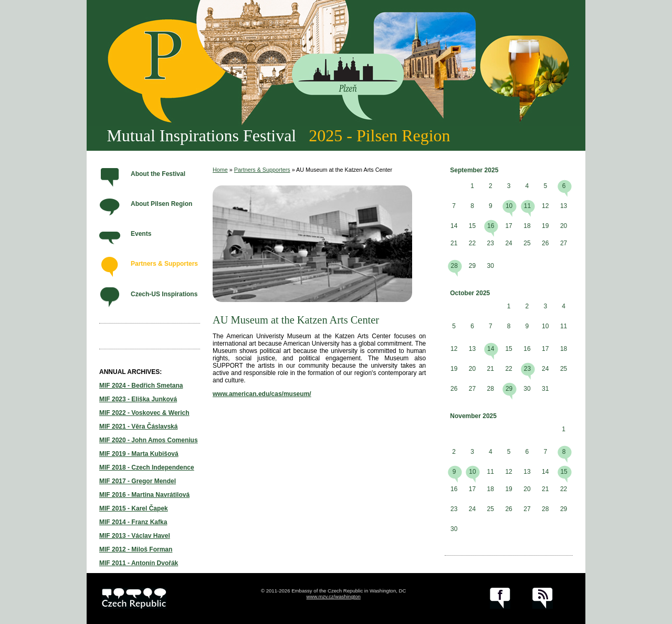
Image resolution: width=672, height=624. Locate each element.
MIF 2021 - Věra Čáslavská (138, 427)
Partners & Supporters (164, 264)
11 (527, 206)
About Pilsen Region (161, 204)
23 (527, 369)
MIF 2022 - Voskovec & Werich (144, 413)
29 (509, 389)
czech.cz (134, 598)
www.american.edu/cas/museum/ (262, 394)
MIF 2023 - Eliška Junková (138, 399)
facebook (500, 598)
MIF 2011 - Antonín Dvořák (139, 563)
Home (220, 170)
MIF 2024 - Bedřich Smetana (141, 386)
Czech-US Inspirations (164, 294)
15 (564, 472)
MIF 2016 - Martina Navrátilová (144, 495)
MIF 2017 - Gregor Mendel (138, 481)
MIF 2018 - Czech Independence (147, 467)
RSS (543, 598)
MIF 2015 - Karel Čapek (134, 508)
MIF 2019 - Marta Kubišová (139, 454)
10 (509, 206)
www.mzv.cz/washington (334, 596)
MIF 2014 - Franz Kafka (133, 522)
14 (491, 349)
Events (141, 234)
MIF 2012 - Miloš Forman (136, 549)
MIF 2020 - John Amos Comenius (149, 440)
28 (454, 266)
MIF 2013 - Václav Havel (135, 536)
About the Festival (158, 174)
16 (491, 226)
